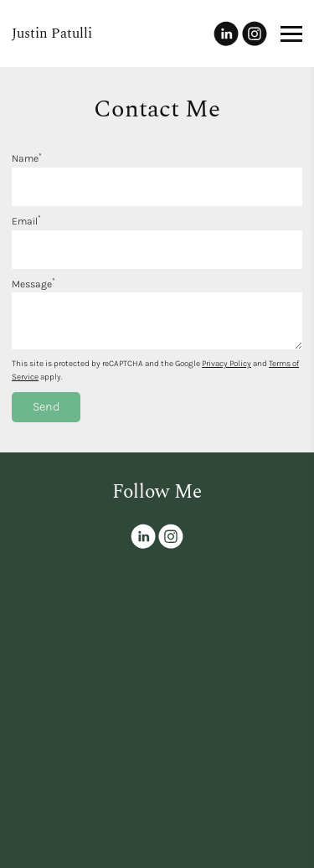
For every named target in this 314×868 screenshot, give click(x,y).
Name (27, 158)
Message (33, 284)
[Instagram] (255, 34)
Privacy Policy (226, 364)
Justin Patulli (52, 34)
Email (26, 221)
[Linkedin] (226, 34)
